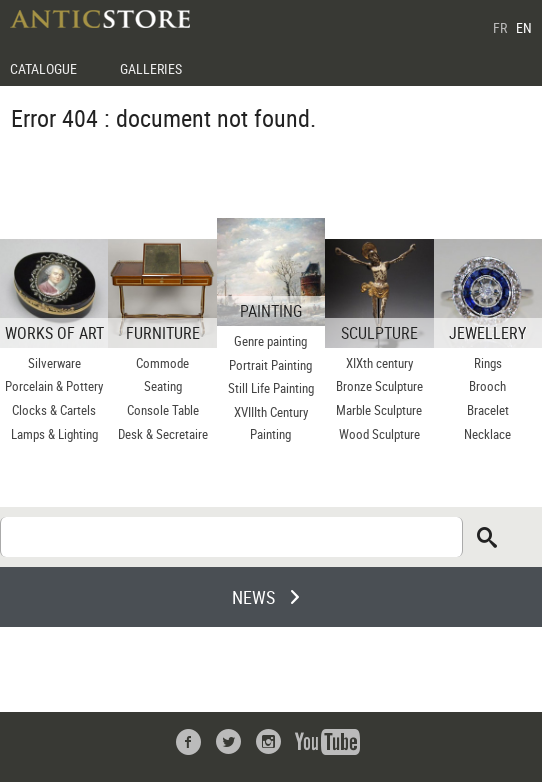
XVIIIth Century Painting (271, 423)
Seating (163, 386)
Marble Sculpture (379, 410)
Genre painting (270, 341)
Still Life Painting (271, 388)
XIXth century (379, 363)
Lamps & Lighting (54, 434)
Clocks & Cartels (54, 410)
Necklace (487, 434)
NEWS (253, 597)
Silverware (54, 363)
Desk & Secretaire (163, 434)
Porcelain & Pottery (54, 386)
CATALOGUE (43, 68)
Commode (162, 363)
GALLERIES (151, 68)
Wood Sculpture (379, 434)
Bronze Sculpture (379, 386)
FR (500, 27)
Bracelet (488, 410)
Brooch (487, 386)
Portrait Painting (270, 365)
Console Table (163, 410)
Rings (488, 363)
